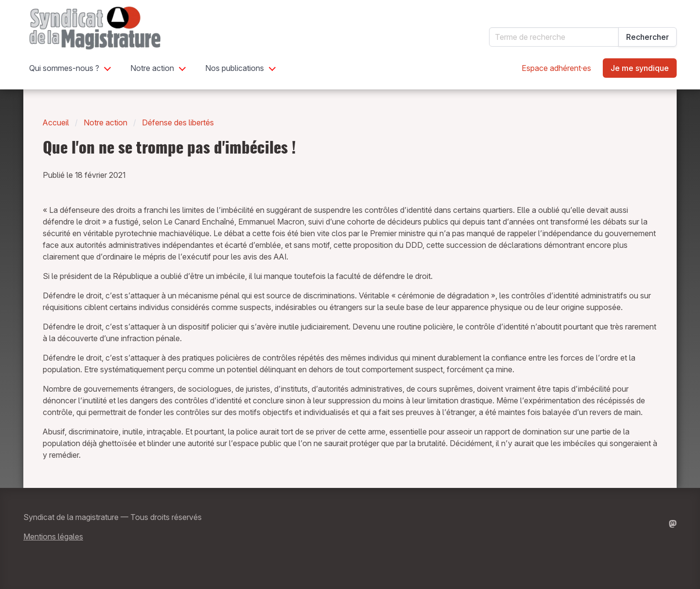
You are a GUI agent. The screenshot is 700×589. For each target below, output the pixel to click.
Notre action (152, 68)
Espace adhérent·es (556, 68)
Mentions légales (53, 537)
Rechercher (647, 37)
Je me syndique (640, 68)
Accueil (56, 122)
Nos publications (235, 68)
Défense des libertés (178, 122)
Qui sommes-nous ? (64, 68)
